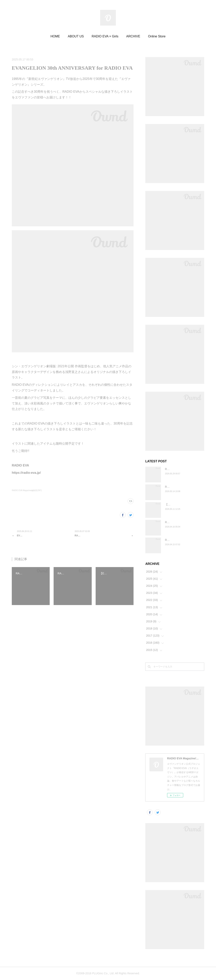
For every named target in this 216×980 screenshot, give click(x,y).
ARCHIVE (133, 36)
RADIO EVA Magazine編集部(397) (27, 490)
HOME (55, 36)
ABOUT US (76, 36)
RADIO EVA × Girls (105, 36)
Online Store (157, 36)
